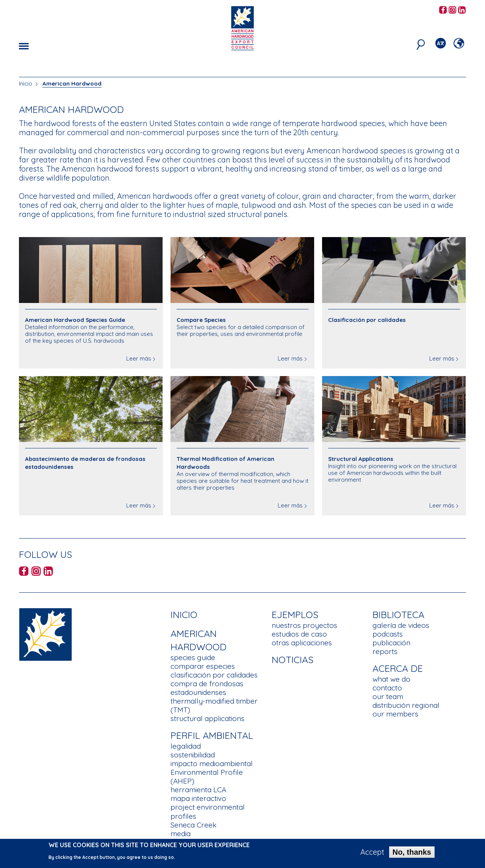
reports (385, 651)
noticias (293, 660)
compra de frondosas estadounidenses (207, 688)
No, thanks (412, 854)
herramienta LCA (198, 790)
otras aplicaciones (302, 643)
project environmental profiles (208, 811)
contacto (387, 688)
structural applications (207, 718)
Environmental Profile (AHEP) (207, 777)
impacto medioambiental (212, 763)
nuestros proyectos (304, 625)
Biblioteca (398, 614)
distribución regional (406, 705)
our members (395, 714)
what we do (391, 679)
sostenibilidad (193, 755)
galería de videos (401, 625)
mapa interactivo (198, 798)
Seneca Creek (193, 825)
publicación (391, 643)
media (181, 834)
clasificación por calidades (214, 675)
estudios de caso (299, 634)
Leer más (139, 358)
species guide (193, 657)
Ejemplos (295, 614)
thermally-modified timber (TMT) (214, 705)
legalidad (186, 746)
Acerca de (398, 668)
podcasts (388, 634)
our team (388, 696)
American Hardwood (72, 84)
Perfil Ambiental (212, 735)
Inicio (26, 84)
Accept (372, 854)
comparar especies (203, 666)
